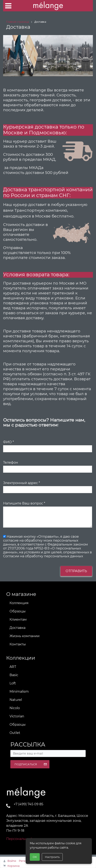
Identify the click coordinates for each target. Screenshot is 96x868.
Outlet (15, 733)
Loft (13, 683)
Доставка (17, 628)
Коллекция (19, 603)
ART (13, 667)
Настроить (52, 857)
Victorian (17, 716)
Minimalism (19, 691)
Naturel (16, 700)
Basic (14, 675)
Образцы (18, 611)
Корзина (14, 866)
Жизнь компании (25, 636)
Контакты (18, 644)
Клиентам (18, 619)
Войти (12, 861)
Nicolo (15, 708)
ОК (35, 857)
